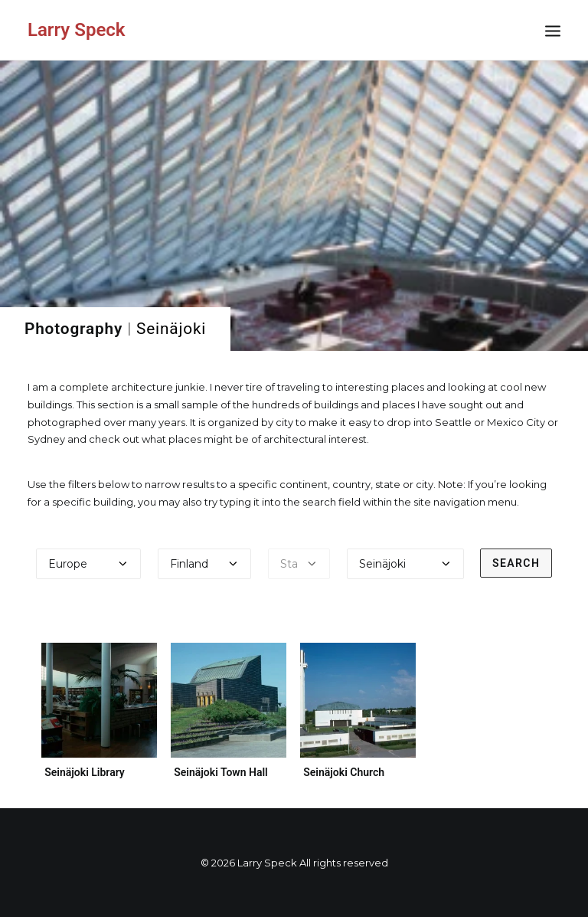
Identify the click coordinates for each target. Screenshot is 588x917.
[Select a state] (299, 564)
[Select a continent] (89, 564)
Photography (73, 329)
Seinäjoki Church (345, 766)
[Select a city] (405, 564)
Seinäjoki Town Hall (221, 772)
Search (516, 563)
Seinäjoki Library (85, 772)
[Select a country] (204, 564)
